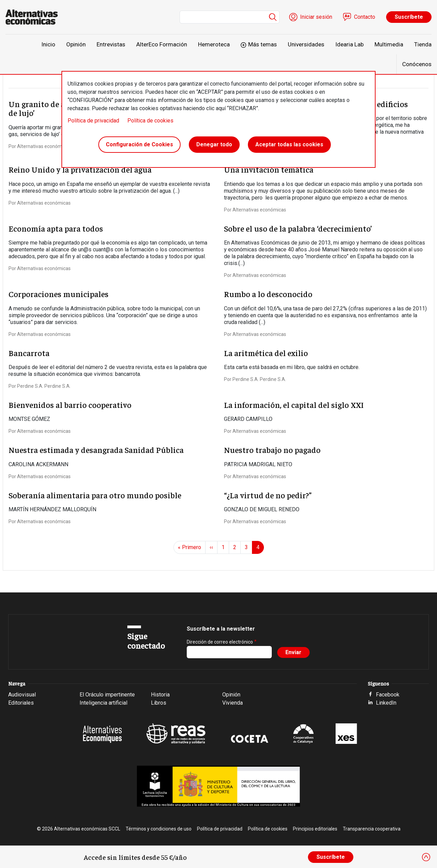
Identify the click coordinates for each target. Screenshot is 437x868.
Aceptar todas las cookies (289, 144)
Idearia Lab (349, 44)
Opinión (76, 44)
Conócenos (417, 64)
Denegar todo (214, 144)
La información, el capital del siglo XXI (294, 404)
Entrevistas (111, 44)
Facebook (388, 695)
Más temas (263, 44)
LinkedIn (386, 703)
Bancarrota (29, 353)
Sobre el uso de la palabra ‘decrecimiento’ (298, 228)
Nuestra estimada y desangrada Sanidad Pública (96, 450)
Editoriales (21, 703)
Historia (160, 695)
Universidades (306, 44)
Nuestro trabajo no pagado (272, 450)
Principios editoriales (315, 829)
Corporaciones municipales (59, 294)
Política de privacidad (93, 121)
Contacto (365, 17)
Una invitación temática (269, 169)
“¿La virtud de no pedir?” (268, 495)
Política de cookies (150, 121)
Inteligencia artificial (103, 703)
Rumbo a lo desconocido (268, 294)
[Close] (426, 857)
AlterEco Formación (162, 44)
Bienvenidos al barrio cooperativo (70, 404)
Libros (159, 703)
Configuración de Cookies (139, 144)
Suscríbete (409, 17)
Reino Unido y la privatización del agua (80, 169)
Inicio (48, 44)
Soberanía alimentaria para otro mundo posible (95, 495)
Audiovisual (22, 695)
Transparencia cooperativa (372, 829)
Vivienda (232, 703)
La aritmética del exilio (266, 353)
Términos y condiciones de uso (159, 829)
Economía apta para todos (56, 228)
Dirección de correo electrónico (220, 642)
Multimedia (389, 44)
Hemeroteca (214, 44)
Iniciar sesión (316, 17)
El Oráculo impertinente (107, 695)
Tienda (423, 44)
